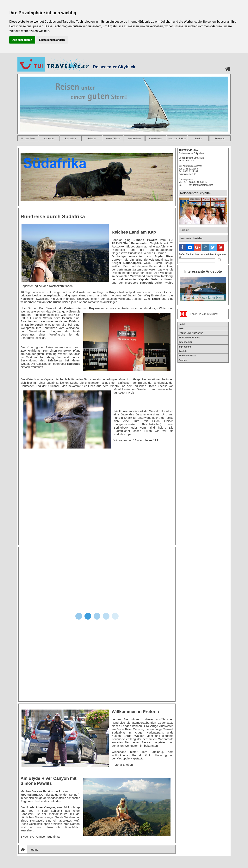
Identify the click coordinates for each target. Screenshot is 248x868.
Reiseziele (70, 139)
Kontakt (183, 350)
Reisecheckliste (187, 354)
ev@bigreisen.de (187, 174)
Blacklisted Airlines (189, 336)
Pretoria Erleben (122, 765)
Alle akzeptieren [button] (22, 40)
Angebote (49, 139)
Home (28, 850)
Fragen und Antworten (191, 332)
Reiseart (92, 139)
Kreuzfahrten (156, 139)
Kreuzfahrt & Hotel (177, 139)
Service (198, 139)
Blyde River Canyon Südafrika (40, 837)
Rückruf (185, 230)
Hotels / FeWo (113, 139)
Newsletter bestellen (192, 238)
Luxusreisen (134, 139)
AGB (181, 327)
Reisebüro (220, 139)
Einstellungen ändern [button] (52, 40)
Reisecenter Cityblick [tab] (196, 193)
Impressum (185, 345)
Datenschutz (185, 341)
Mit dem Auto (28, 139)
